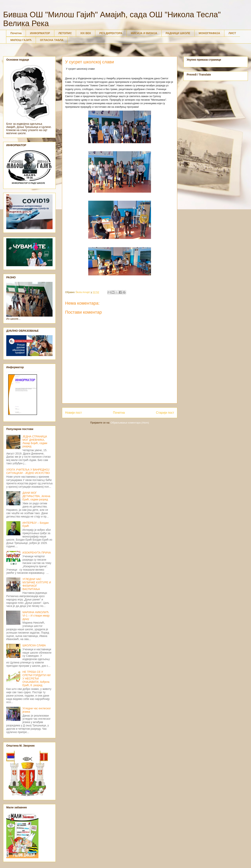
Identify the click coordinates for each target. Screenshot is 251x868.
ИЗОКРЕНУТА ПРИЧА (37, 553)
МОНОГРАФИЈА (209, 33)
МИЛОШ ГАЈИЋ (21, 40)
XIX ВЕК (85, 33)
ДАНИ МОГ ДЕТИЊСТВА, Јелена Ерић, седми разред (36, 496)
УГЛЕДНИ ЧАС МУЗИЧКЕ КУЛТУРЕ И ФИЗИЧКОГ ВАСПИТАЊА (37, 584)
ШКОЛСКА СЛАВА (34, 645)
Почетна (16, 33)
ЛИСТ (232, 33)
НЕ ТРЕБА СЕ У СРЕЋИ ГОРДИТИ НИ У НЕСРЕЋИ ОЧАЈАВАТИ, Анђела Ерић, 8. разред (37, 678)
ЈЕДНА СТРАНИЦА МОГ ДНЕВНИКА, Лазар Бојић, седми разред (35, 441)
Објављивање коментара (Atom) (130, 423)
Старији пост (165, 413)
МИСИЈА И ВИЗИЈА (144, 33)
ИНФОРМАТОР (40, 33)
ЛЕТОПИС (65, 33)
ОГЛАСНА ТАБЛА (52, 40)
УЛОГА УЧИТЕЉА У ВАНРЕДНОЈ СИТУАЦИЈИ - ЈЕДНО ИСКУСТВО (28, 471)
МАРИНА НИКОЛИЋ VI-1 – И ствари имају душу (36, 616)
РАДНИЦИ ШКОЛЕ (178, 33)
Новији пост (74, 413)
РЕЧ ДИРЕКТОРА (111, 33)
